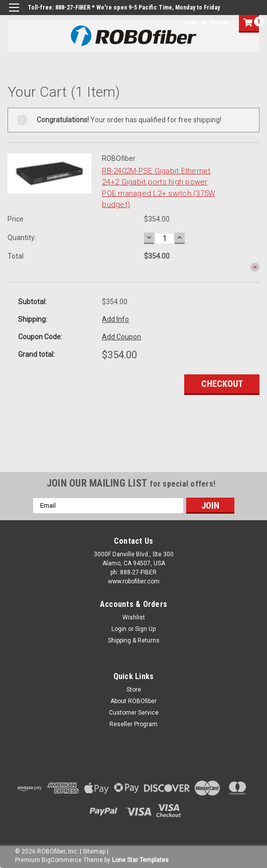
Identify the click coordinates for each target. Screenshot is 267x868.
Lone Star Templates (140, 860)
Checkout (222, 384)
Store (134, 690)
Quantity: (22, 238)
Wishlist (134, 617)
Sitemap (94, 851)
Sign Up (219, 22)
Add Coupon (121, 337)
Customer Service (134, 713)
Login (191, 22)
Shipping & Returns (134, 640)
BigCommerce (62, 860)
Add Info (115, 319)
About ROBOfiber (133, 701)
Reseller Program (133, 724)
